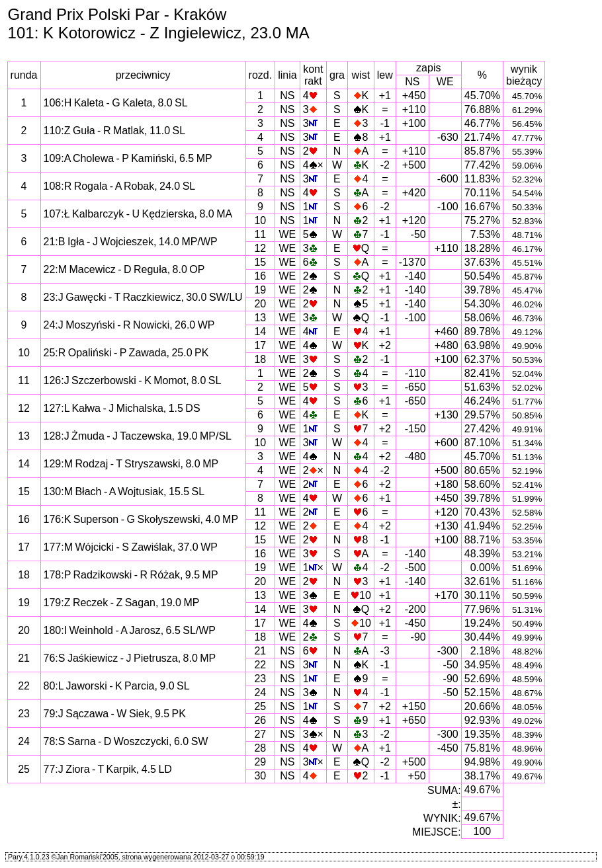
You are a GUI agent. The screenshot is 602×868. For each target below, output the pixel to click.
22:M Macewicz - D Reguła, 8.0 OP (124, 269)
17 (260, 345)
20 (260, 304)
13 (260, 318)
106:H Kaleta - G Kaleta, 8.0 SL (116, 103)
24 (260, 692)
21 (260, 651)
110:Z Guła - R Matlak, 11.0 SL (115, 131)
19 (260, 290)
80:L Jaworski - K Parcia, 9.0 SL (117, 686)
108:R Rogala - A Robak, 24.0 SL (120, 186)
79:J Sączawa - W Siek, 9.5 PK (115, 714)
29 (260, 762)
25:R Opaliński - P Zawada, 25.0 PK (126, 353)
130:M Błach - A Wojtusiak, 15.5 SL (124, 492)
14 (260, 332)
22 (260, 665)
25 (260, 706)
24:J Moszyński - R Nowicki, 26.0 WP (129, 325)
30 (260, 776)
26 (260, 720)
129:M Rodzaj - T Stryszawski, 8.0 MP (131, 464)
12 (260, 248)
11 (260, 234)
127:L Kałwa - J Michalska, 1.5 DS (122, 408)
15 (260, 262)
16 (260, 276)
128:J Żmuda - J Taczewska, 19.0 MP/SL (138, 436)
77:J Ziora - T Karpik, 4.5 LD (108, 769)
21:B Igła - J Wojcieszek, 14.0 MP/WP (131, 242)
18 (260, 359)
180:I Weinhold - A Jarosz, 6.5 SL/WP (130, 630)
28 (260, 748)
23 (260, 679)
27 (260, 734)
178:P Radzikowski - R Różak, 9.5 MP (131, 575)
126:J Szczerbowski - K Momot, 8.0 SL (133, 380)
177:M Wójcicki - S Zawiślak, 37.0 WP (131, 547)
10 (260, 220)
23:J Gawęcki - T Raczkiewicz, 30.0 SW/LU (143, 297)
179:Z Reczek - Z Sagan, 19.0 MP (122, 603)
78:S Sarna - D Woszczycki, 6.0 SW (126, 741)
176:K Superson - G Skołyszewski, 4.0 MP (141, 519)
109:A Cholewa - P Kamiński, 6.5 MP (128, 158)
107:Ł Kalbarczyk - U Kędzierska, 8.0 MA (138, 214)
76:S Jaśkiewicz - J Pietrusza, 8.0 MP (130, 658)
